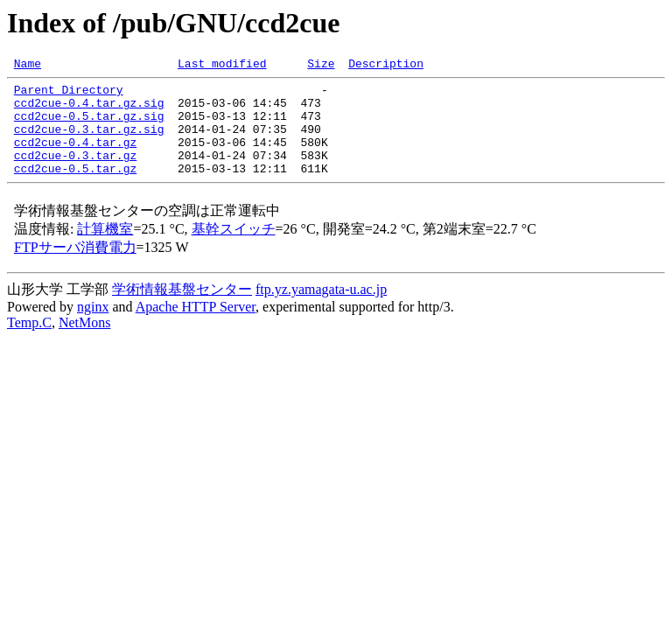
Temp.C (29, 343)
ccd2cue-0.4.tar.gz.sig (89, 110)
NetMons (85, 343)
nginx (93, 328)
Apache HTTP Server (196, 328)
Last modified (222, 66)
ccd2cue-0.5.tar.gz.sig (89, 126)
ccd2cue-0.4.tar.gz (75, 157)
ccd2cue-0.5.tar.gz (75, 189)
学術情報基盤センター (182, 310)
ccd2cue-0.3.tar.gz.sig (89, 142)
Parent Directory (69, 94)
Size (321, 66)
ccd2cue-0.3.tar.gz (75, 173)
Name (28, 66)
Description (386, 66)
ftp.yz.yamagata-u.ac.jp (321, 310)
